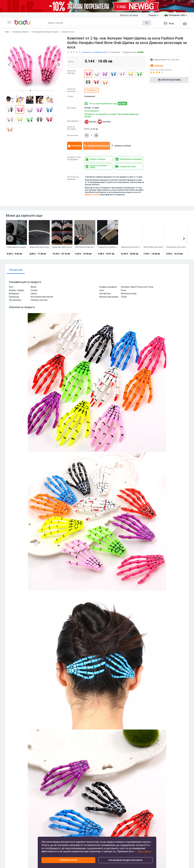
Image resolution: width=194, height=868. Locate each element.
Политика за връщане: (73, 178)
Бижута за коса (68, 32)
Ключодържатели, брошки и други (45, 32)
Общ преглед (16, 270)
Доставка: (72, 108)
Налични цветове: (71, 72)
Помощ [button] (154, 15)
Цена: (71, 61)
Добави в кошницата (97, 146)
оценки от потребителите (94, 52)
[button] (9, 22)
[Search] (95, 23)
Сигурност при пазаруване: (74, 158)
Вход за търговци (129, 15)
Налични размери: (71, 90)
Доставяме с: (73, 121)
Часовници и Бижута (20, 32)
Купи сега (75, 146)
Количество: (73, 135)
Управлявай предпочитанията (125, 860)
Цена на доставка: (72, 128)
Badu (7, 32)
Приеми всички (68, 860)
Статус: (70, 96)
